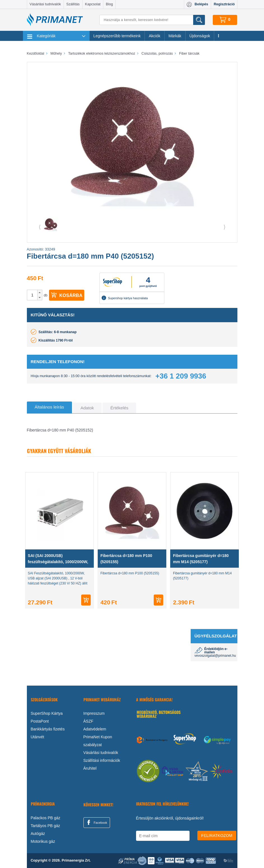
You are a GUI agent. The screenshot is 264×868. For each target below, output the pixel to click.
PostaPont (40, 721)
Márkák (175, 36)
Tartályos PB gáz (45, 826)
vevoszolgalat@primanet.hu (215, 656)
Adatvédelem (95, 729)
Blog (109, 4)
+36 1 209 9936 (181, 376)
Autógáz (38, 834)
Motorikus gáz (43, 841)
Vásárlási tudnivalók (45, 4)
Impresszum (94, 713)
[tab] (49, 407)
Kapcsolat (93, 4)
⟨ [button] (40, 227)
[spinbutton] (32, 295)
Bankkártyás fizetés (48, 729)
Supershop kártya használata (125, 298)
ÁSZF (88, 721)
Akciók (154, 36)
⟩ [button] (225, 227)
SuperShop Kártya (47, 713)
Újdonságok (200, 36)
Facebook (96, 822)
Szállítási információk (102, 760)
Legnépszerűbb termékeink (117, 36)
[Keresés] (152, 20)
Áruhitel (90, 768)
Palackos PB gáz (46, 818)
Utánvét (38, 737)
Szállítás (73, 4)
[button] (40, 293)
